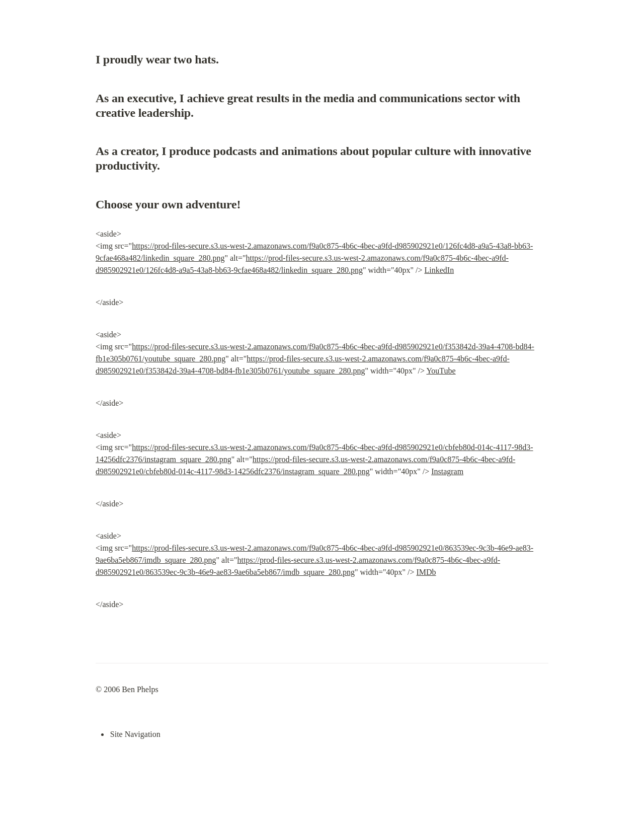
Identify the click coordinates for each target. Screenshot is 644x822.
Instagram (447, 471)
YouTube (441, 371)
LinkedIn (439, 270)
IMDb (426, 572)
